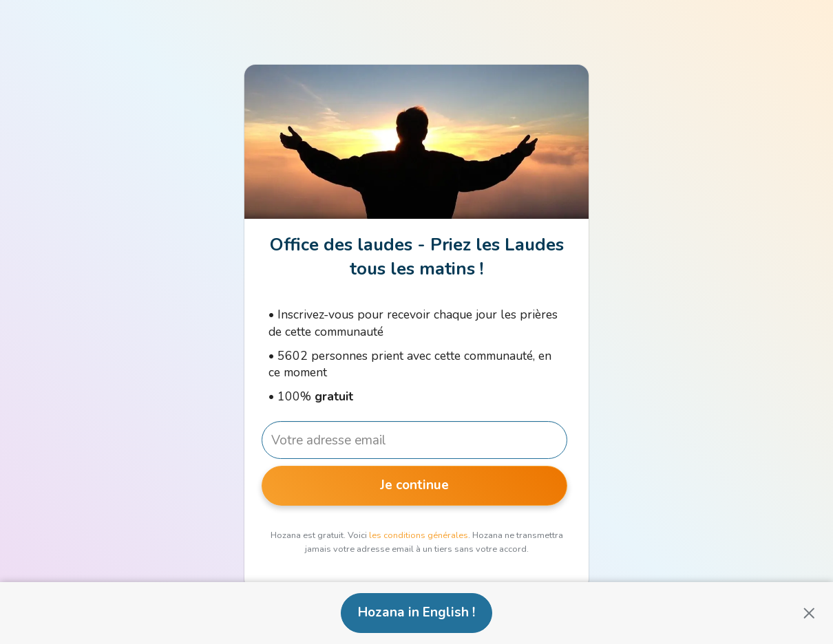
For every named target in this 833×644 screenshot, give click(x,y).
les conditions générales (419, 535)
